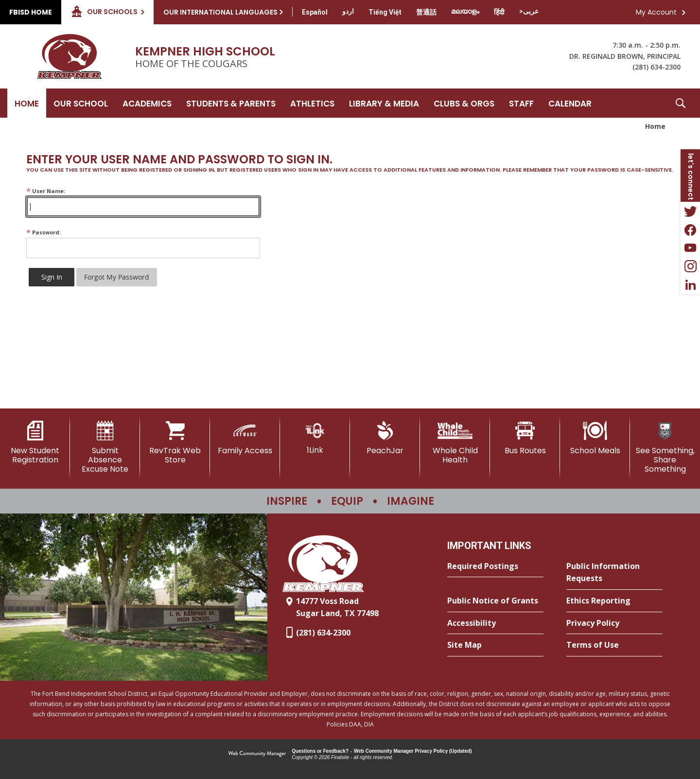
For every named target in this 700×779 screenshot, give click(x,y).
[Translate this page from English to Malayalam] (465, 11)
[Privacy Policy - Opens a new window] (614, 623)
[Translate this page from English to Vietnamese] (385, 12)
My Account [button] (656, 12)
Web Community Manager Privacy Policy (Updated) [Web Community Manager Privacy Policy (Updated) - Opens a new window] (413, 751)
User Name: (46, 191)
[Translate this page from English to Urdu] (348, 11)
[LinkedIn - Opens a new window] (690, 285)
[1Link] (315, 438)
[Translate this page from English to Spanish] (315, 12)
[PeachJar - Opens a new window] (385, 438)
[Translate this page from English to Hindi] (499, 12)
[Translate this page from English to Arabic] (529, 11)
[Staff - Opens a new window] (521, 103)
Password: (44, 232)
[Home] (27, 103)
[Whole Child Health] (455, 443)
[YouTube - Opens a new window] (690, 248)
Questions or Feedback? (320, 751)
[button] (681, 103)
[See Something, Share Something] (665, 448)
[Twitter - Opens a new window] (690, 211)
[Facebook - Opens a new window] (690, 230)
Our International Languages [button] (220, 12)
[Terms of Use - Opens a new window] (614, 645)
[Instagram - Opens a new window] (690, 266)
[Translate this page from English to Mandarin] (426, 12)
